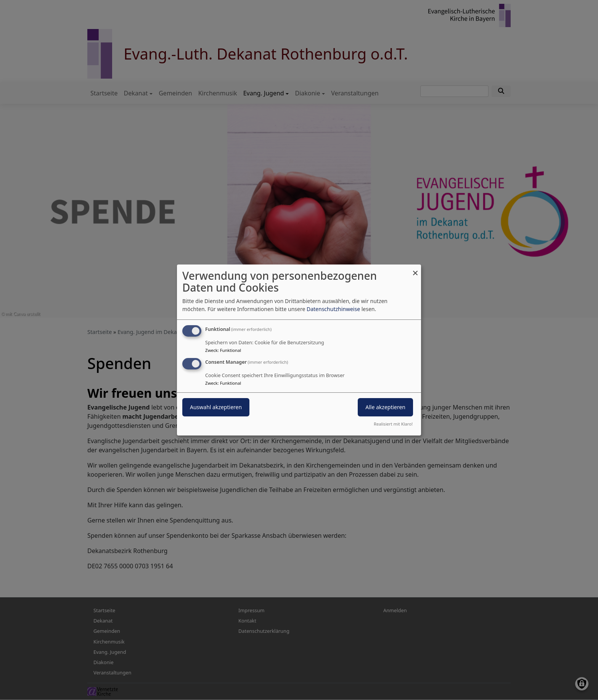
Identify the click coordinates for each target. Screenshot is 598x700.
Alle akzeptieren (385, 407)
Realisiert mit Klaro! (393, 424)
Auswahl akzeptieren (216, 407)
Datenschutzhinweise (333, 309)
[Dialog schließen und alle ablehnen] (415, 269)
